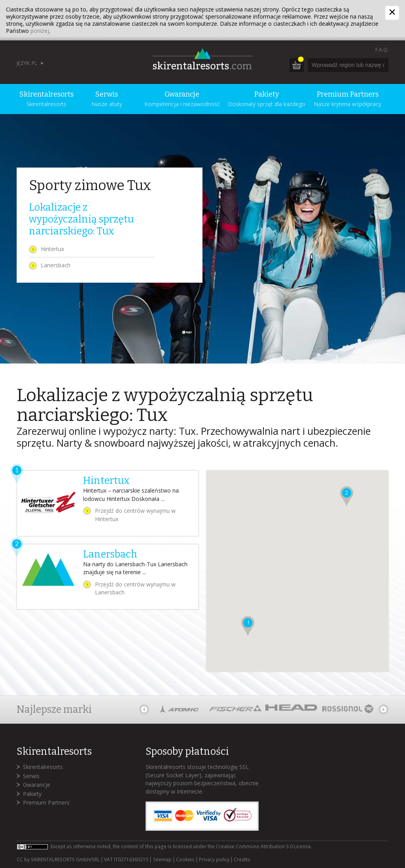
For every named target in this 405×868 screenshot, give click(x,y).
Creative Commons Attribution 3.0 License (263, 846)
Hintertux (52, 249)
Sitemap (162, 860)
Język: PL (27, 63)
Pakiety (32, 794)
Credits (242, 860)
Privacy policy (214, 860)
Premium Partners (46, 802)
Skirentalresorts (43, 767)
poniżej (40, 31)
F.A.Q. (382, 50)
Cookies (185, 860)
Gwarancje (37, 785)
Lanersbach (56, 265)
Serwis (31, 776)
